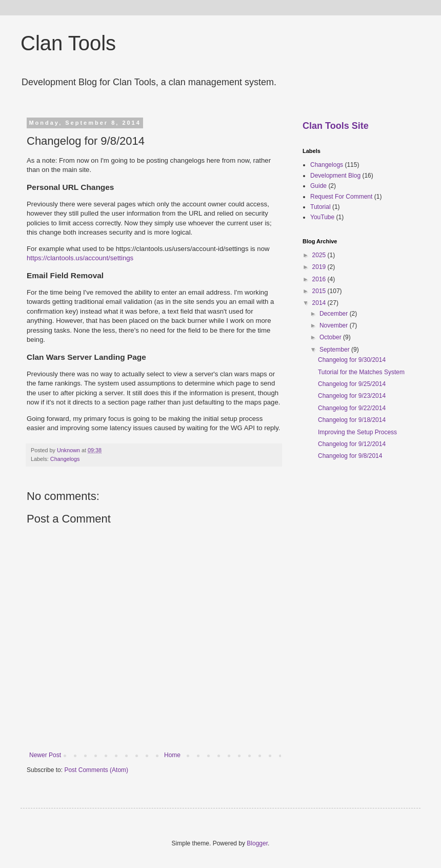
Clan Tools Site (336, 126)
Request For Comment (341, 197)
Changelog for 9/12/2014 (352, 444)
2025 (320, 255)
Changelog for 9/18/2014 (352, 420)
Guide (318, 186)
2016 (320, 279)
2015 (320, 291)
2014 (320, 303)
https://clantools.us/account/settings (80, 258)
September (335, 350)
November (335, 325)
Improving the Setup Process (357, 432)
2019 (320, 267)
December (335, 314)
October (331, 337)
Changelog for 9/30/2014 (352, 360)
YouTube (322, 217)
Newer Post (45, 755)
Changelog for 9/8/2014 (350, 456)
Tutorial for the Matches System (361, 372)
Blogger (257, 843)
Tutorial (320, 207)
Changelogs (65, 459)
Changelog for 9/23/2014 (352, 396)
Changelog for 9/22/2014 (352, 408)
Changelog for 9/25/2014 (352, 384)
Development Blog (335, 176)
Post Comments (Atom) (96, 770)
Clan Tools (68, 43)
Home (172, 755)
